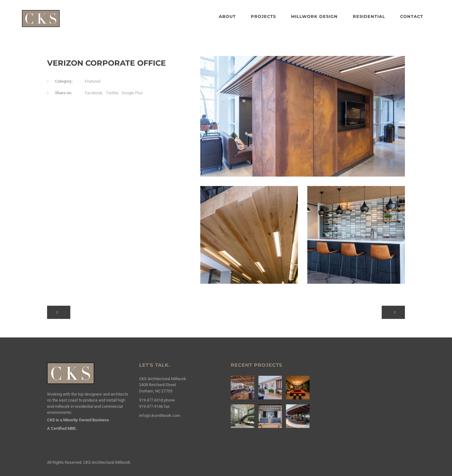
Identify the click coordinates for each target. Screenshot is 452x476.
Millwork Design (314, 16)
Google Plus (132, 93)
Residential (369, 16)
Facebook (94, 93)
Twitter (112, 93)
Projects (263, 16)
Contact (412, 16)
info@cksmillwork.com (160, 416)
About (227, 16)
